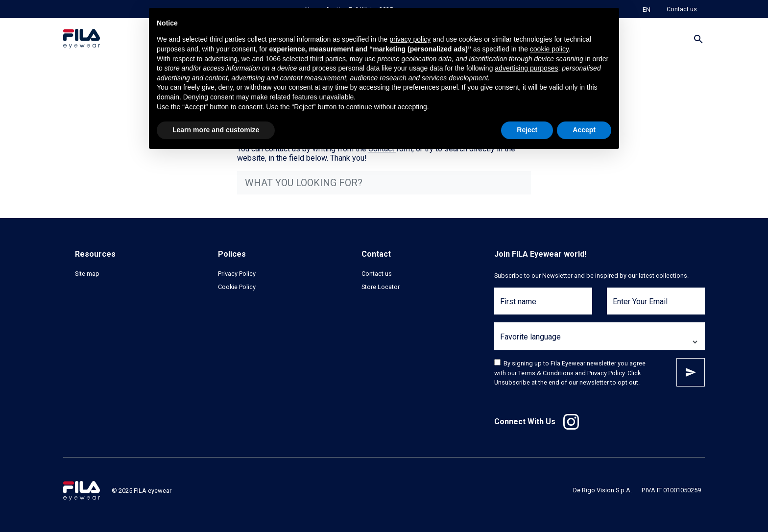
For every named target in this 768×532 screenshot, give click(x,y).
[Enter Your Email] (656, 307)
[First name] (543, 307)
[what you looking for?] (384, 183)
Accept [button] (584, 130)
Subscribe (691, 372)
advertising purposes (526, 68)
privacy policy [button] (410, 39)
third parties (328, 59)
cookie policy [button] (549, 49)
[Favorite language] (600, 342)
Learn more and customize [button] (216, 130)
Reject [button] (527, 130)
